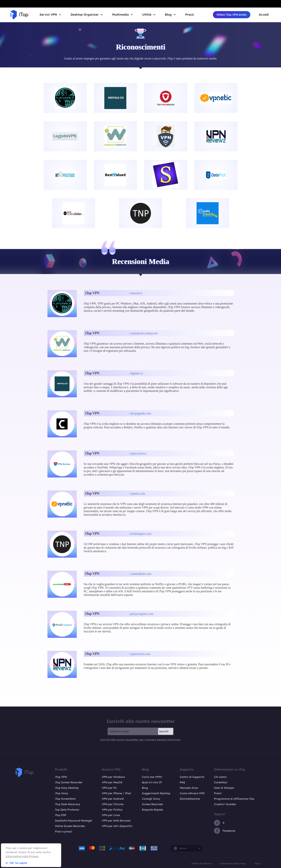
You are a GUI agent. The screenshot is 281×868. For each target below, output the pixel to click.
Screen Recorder (153, 804)
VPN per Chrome (113, 804)
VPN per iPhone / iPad (116, 793)
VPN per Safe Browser (116, 821)
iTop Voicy (62, 793)
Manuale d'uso (189, 788)
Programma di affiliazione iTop (234, 799)
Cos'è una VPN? (152, 777)
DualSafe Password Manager (74, 821)
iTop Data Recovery (68, 804)
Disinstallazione (190, 799)
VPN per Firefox (112, 810)
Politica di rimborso (201, 863)
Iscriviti (164, 731)
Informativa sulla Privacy (22, 856)
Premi (218, 793)
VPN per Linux (111, 815)
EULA (258, 863)
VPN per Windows (113, 777)
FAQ (182, 782)
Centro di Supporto (192, 777)
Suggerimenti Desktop (156, 793)
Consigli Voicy (151, 799)
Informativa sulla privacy (233, 863)
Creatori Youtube (225, 804)
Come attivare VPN (192, 793)
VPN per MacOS (112, 782)
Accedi (264, 15)
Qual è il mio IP (152, 782)
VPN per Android (113, 799)
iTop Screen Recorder (69, 782)
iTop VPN (61, 777)
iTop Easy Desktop (67, 788)
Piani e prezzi (64, 831)
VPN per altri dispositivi (117, 826)
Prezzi (190, 15)
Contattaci (221, 782)
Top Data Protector (67, 810)
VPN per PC (109, 788)
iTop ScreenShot (65, 799)
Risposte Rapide (152, 810)
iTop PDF (61, 815)
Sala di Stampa (224, 788)
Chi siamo (220, 777)
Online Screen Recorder (70, 826)
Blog (145, 788)
